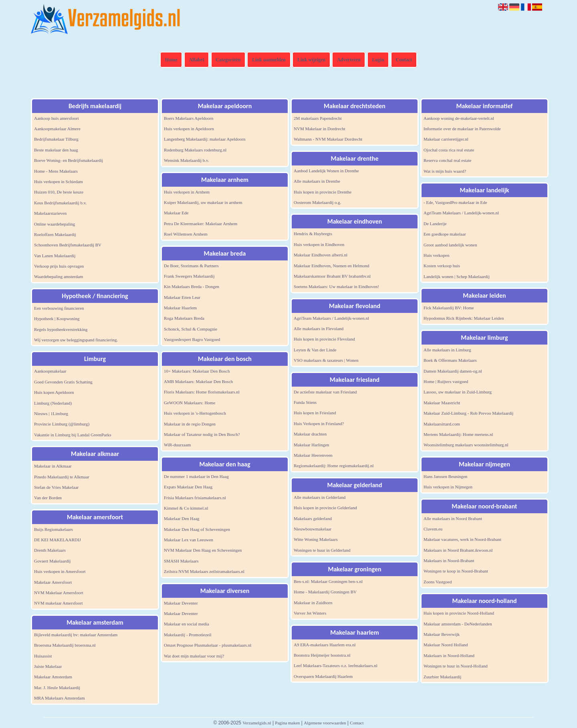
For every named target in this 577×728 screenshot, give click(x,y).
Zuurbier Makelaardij (442, 677)
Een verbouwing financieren (59, 308)
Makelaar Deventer (181, 603)
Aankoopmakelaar (50, 371)
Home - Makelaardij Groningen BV (325, 592)
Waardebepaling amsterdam (59, 276)
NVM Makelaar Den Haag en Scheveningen (203, 550)
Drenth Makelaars (50, 550)
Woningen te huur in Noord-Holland (456, 666)
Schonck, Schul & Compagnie (191, 329)
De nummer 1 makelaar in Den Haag (196, 476)
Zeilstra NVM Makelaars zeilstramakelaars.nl (204, 571)
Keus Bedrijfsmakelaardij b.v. (60, 203)
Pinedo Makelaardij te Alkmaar (62, 477)
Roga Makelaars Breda (184, 318)
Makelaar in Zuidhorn (313, 603)
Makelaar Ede (176, 213)
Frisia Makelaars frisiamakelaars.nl (195, 498)
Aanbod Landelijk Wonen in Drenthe (326, 171)
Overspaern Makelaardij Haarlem (323, 676)
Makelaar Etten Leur (182, 297)
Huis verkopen (436, 255)
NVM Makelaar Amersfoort (59, 593)
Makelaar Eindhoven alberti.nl (321, 255)
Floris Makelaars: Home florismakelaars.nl (202, 392)
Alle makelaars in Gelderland (320, 497)
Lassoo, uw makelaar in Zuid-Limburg (458, 392)
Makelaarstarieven (50, 213)
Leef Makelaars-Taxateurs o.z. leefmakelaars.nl (336, 665)
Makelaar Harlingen (311, 445)
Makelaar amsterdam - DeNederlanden (458, 624)
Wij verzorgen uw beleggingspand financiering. (76, 340)
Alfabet (196, 60)
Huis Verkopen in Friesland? (319, 423)
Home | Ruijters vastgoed (446, 381)
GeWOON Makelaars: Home (190, 403)
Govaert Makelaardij (52, 561)
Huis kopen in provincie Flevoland (324, 339)
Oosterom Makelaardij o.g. (318, 202)
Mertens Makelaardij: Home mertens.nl (458, 434)
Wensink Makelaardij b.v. (187, 160)
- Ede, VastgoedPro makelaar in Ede (455, 202)
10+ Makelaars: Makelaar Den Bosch (197, 371)
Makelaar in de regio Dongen (190, 424)
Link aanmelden (269, 60)
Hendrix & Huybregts (313, 234)
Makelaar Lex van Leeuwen (189, 540)
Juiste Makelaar (48, 666)
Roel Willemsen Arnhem (186, 234)
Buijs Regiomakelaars (53, 529)
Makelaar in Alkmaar (53, 466)
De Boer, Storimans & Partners (191, 266)
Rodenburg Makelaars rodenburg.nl (195, 150)
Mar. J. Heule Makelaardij (57, 688)
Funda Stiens (305, 402)
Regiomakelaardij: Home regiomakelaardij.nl (334, 466)
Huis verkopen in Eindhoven (319, 244)
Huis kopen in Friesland (315, 413)
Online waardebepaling (54, 224)
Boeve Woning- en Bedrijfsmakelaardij (69, 160)
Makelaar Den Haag (182, 518)
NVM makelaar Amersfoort (59, 603)
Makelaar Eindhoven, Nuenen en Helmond (331, 266)
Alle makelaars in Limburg (447, 350)
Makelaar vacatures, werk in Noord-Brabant (462, 539)
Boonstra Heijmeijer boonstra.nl (322, 655)
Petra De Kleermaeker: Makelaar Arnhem (201, 224)
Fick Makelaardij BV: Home (449, 308)
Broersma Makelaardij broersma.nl (65, 645)
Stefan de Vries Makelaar (56, 487)
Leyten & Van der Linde (315, 350)
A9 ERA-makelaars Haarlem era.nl (325, 645)
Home (171, 60)
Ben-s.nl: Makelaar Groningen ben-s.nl (328, 581)
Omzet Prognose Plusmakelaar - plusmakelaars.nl (208, 645)
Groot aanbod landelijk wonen (450, 245)
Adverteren (349, 60)
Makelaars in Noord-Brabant (449, 561)
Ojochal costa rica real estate (449, 150)
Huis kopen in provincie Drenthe (323, 192)
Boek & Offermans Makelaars (450, 360)
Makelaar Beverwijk (442, 634)
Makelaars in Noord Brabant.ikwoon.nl (458, 550)
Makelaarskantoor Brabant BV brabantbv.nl (332, 276)
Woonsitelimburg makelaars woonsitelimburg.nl (466, 445)
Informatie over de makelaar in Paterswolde (462, 129)
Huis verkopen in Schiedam (59, 181)
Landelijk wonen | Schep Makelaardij (457, 276)
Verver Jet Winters (310, 613)
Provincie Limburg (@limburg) (62, 424)
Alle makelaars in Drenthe (317, 181)
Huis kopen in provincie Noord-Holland (459, 613)
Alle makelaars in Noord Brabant (453, 518)
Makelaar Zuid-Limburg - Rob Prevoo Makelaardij (468, 413)
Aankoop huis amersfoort (56, 118)
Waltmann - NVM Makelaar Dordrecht (328, 139)
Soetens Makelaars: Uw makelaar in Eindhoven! (336, 286)
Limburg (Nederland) (53, 403)
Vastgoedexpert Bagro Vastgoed (192, 339)
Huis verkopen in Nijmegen (448, 487)
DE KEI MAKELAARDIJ (57, 540)
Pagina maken (287, 723)
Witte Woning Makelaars (316, 539)
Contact (404, 60)
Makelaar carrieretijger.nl (446, 139)
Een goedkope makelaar (445, 234)
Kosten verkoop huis (442, 266)
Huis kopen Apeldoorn (54, 392)
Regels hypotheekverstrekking (61, 329)
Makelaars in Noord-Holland (449, 655)
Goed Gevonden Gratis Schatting (63, 382)
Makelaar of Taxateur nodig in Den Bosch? (202, 434)
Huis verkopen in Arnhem (187, 192)
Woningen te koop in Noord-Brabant (456, 571)
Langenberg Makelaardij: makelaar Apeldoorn (205, 139)
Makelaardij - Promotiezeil (188, 635)
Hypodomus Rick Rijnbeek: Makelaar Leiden (464, 318)
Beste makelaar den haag (56, 150)
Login (378, 60)
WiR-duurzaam (177, 445)
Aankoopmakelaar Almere (57, 129)
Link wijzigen (311, 60)
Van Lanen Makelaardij (55, 256)
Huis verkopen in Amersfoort (60, 571)
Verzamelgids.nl (257, 723)
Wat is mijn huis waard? (445, 171)
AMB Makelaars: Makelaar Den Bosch (198, 381)
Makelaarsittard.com (442, 424)
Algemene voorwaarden (325, 723)
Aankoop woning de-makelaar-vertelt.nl (459, 118)
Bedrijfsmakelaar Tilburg (56, 139)
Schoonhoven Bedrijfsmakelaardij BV (68, 245)
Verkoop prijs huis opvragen (59, 266)
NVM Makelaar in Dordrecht (320, 129)
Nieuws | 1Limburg (51, 413)
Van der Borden (48, 498)
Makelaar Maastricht (442, 403)
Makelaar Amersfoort (53, 582)
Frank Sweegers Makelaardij (189, 276)
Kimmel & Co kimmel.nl (186, 508)
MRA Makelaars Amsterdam (59, 698)
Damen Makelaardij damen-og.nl (453, 371)
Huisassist (43, 656)
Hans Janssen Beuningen (445, 476)
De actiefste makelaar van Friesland (325, 392)
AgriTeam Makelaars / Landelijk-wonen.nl (331, 318)
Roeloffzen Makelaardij (55, 234)
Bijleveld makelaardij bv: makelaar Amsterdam (76, 635)
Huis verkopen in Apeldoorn (189, 129)
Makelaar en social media (187, 624)
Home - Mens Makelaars (56, 171)
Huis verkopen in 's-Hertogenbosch (195, 413)
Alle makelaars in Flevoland (319, 329)
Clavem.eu (433, 529)
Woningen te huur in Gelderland (322, 550)
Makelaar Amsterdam (53, 677)
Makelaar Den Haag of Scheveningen (197, 529)
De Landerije (435, 224)
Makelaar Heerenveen (313, 455)
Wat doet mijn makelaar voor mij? (194, 656)
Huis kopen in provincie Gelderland (325, 508)
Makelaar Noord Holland (446, 645)
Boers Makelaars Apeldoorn (189, 118)
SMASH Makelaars (181, 561)
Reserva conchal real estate (447, 160)
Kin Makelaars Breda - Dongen (192, 286)
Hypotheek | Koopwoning (57, 319)
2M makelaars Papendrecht (318, 118)
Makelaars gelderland (313, 518)
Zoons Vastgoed (438, 582)
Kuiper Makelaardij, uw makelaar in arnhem (203, 202)
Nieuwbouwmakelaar (313, 529)
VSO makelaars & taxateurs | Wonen (326, 360)
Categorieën (228, 60)
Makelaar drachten (310, 434)
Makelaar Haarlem (180, 308)
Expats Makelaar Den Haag (188, 487)
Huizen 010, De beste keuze (59, 192)
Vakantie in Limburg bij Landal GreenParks (73, 435)
